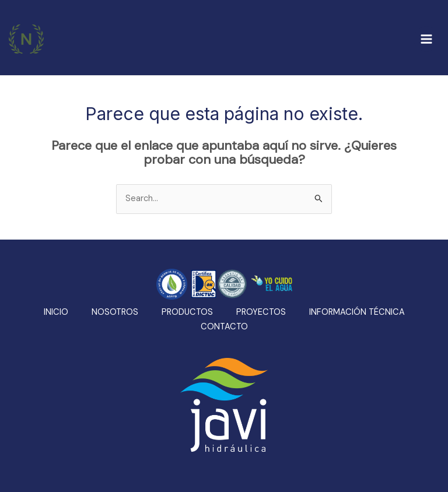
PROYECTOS (261, 312)
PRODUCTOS (187, 312)
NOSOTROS (115, 312)
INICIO (56, 312)
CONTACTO (224, 327)
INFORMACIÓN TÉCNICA (357, 312)
